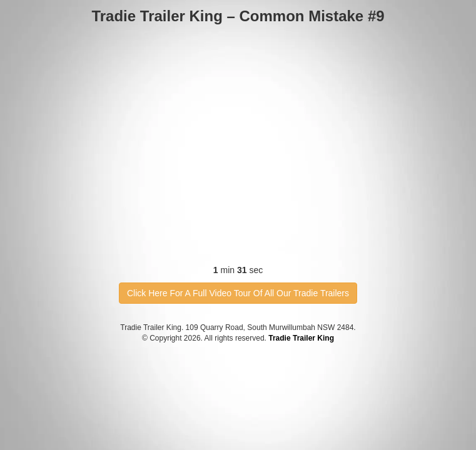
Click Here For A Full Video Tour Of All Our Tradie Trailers (238, 293)
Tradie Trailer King (301, 338)
